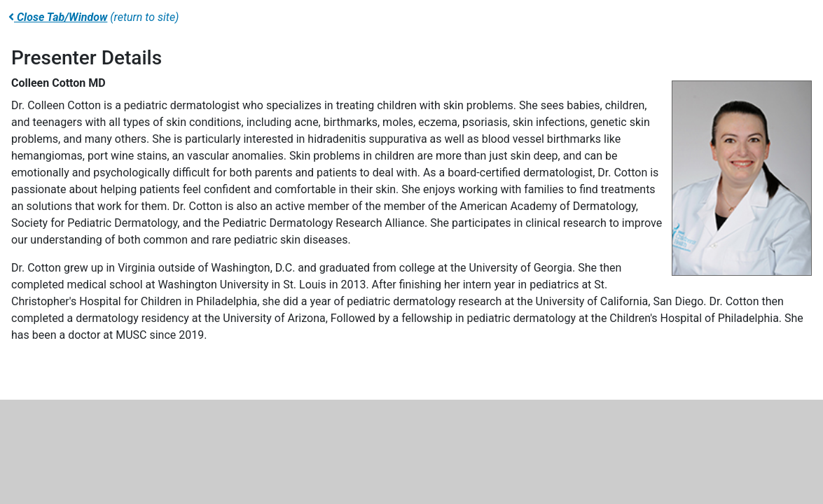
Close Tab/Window (58, 17)
